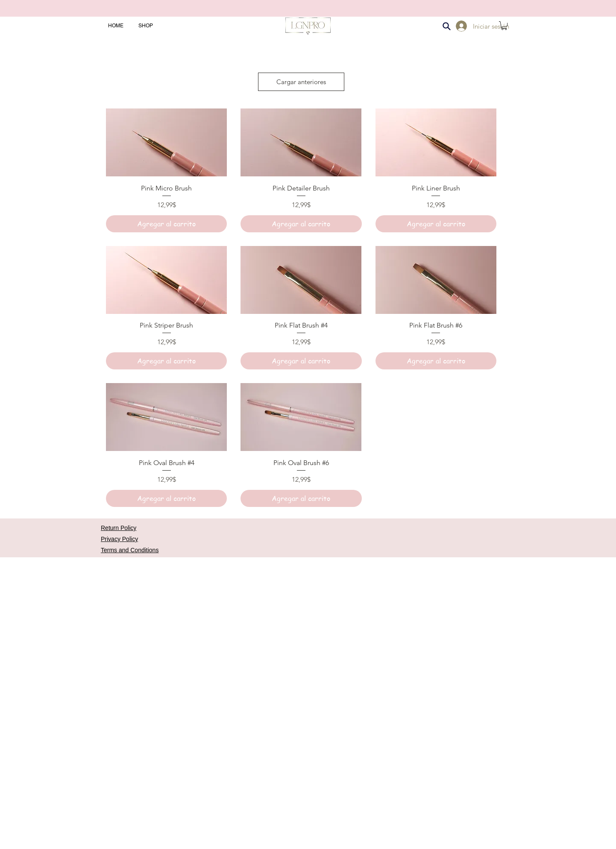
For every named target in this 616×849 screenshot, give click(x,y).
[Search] (446, 26)
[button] (504, 26)
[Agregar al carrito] (166, 224)
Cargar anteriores (301, 82)
